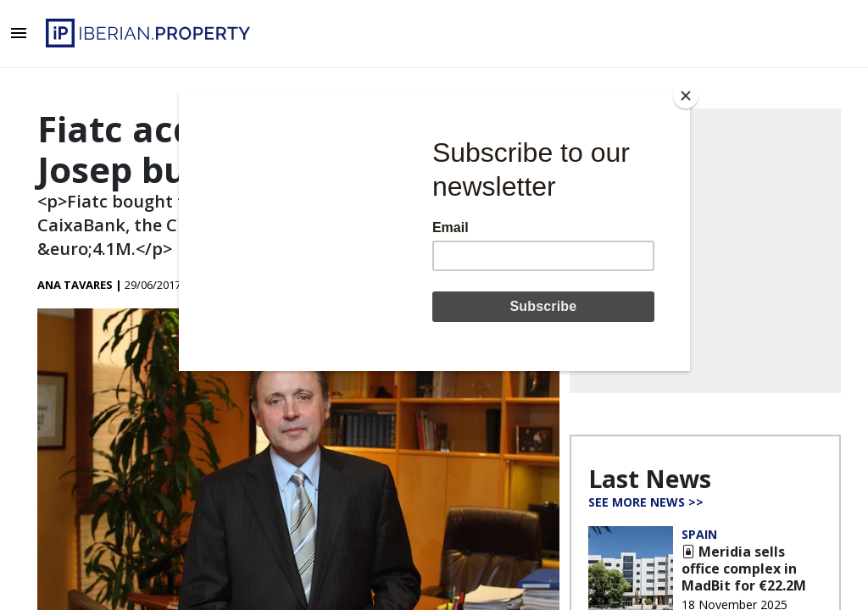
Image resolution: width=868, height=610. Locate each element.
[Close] (686, 96)
